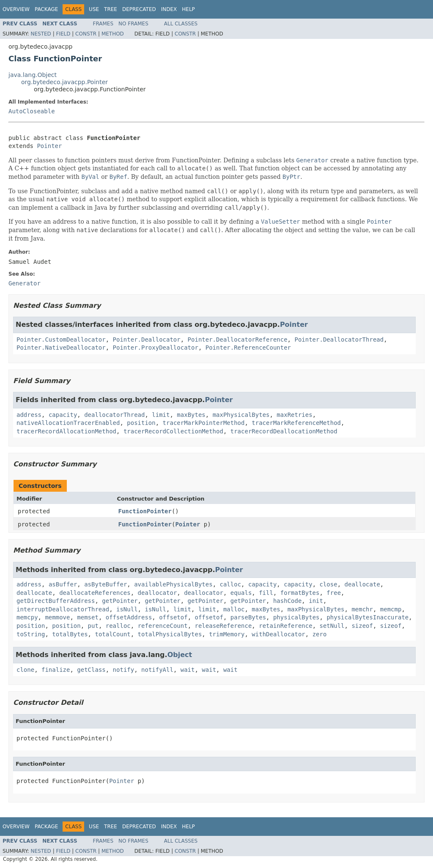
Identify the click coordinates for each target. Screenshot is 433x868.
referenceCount (163, 626)
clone (25, 670)
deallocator (158, 593)
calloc (230, 584)
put (93, 626)
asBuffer (63, 584)
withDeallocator (278, 634)
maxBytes (191, 415)
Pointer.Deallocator (147, 340)
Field (63, 34)
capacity (63, 415)
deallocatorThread (114, 415)
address (29, 415)
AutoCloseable (32, 111)
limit (161, 415)
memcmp (391, 609)
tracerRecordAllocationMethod (66, 431)
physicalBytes (296, 617)
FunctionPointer (145, 511)
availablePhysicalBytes (173, 584)
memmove (57, 617)
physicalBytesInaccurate (367, 617)
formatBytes (300, 593)
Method (113, 34)
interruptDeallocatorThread (63, 609)
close (329, 584)
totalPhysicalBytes (170, 634)
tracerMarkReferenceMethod (296, 423)
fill (266, 593)
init (316, 601)
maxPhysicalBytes (241, 415)
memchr (362, 609)
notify (124, 670)
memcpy (27, 617)
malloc (234, 609)
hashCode (287, 601)
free (334, 593)
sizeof (362, 626)
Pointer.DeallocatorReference (238, 340)
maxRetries (294, 415)
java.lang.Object (33, 75)
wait (188, 670)
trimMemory (227, 634)
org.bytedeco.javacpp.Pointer (64, 82)
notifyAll (157, 670)
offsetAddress (129, 617)
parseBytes (248, 617)
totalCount (112, 634)
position (141, 423)
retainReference (285, 626)
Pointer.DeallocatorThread (339, 340)
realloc (118, 626)
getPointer (120, 601)
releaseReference (223, 626)
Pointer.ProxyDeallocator (156, 348)
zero (320, 634)
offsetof (173, 617)
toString (31, 634)
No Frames (133, 24)
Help (188, 9)
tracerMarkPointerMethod (204, 423)
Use (94, 9)
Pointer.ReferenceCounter (248, 348)
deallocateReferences (95, 593)
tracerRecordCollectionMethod (173, 431)
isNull (127, 609)
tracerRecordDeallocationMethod (284, 431)
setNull (332, 626)
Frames (103, 24)
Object (180, 655)
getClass (91, 670)
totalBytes (70, 634)
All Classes (181, 24)
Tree (111, 9)
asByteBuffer (106, 584)
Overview (16, 9)
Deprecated (139, 9)
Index (169, 9)
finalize (56, 670)
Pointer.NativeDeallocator (61, 348)
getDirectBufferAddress (56, 601)
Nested (41, 34)
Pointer (49, 146)
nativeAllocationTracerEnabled (68, 423)
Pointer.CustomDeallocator (61, 340)
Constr (86, 34)
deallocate (362, 584)
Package (46, 9)
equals (241, 593)
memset (88, 617)
